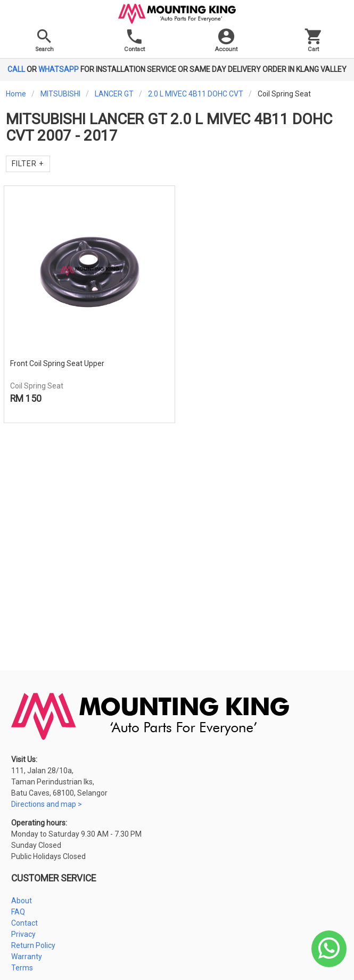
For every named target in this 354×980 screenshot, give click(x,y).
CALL (16, 69)
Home (16, 94)
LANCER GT (114, 94)
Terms (22, 968)
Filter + (28, 164)
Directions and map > (47, 804)
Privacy (23, 934)
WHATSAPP (59, 69)
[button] (226, 43)
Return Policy (33, 945)
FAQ (18, 912)
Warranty (27, 957)
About (22, 901)
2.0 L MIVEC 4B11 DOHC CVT (196, 94)
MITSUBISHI (60, 94)
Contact (24, 923)
